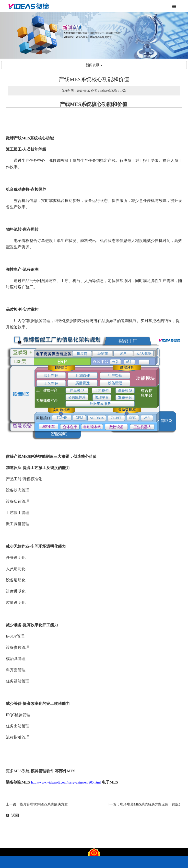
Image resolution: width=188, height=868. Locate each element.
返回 (12, 815)
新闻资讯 (94, 65)
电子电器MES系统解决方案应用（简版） (151, 804)
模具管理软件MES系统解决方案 (44, 804)
